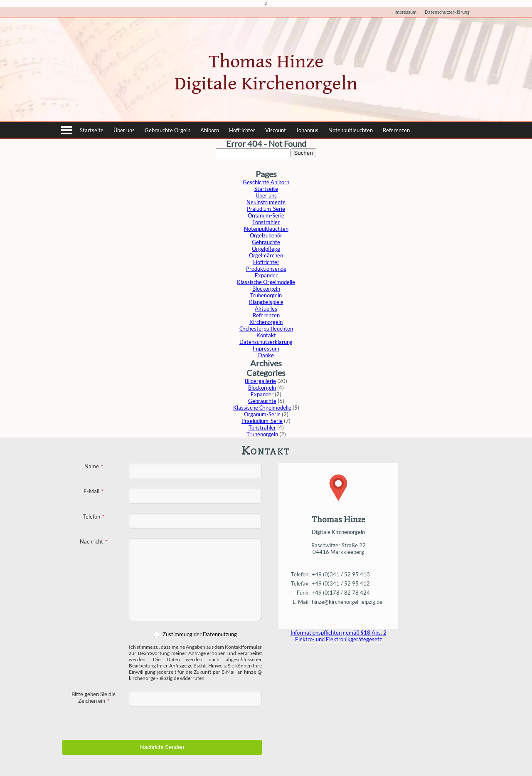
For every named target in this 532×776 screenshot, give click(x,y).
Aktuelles (266, 309)
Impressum (405, 12)
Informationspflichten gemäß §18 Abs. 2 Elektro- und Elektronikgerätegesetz (339, 636)
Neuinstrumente (266, 202)
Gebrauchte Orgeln (167, 130)
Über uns (124, 130)
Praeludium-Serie (262, 421)
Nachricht (94, 541)
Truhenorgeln (266, 295)
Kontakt (266, 335)
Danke (266, 355)
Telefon (94, 517)
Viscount (276, 130)
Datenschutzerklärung (447, 12)
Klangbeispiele (266, 302)
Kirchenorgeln (266, 322)
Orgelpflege (266, 249)
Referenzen (396, 130)
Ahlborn (210, 130)
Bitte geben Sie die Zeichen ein (94, 697)
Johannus (307, 130)
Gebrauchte (266, 242)
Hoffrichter (242, 130)
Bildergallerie (260, 381)
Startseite (92, 130)
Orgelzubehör (266, 235)
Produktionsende (266, 269)
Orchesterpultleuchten (266, 329)
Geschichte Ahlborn (266, 182)
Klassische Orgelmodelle (266, 282)
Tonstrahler (266, 222)
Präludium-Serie (266, 209)
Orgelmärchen (266, 255)
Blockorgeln (266, 289)
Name (94, 466)
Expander (266, 275)
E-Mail (94, 491)
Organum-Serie (266, 215)
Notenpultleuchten (351, 130)
